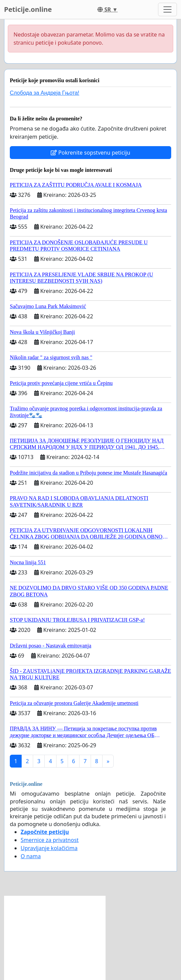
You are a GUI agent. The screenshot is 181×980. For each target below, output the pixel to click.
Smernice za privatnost (50, 840)
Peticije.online (28, 9)
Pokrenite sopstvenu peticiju (90, 153)
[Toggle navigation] (167, 9)
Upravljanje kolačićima (49, 848)
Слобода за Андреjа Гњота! (44, 93)
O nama (31, 856)
